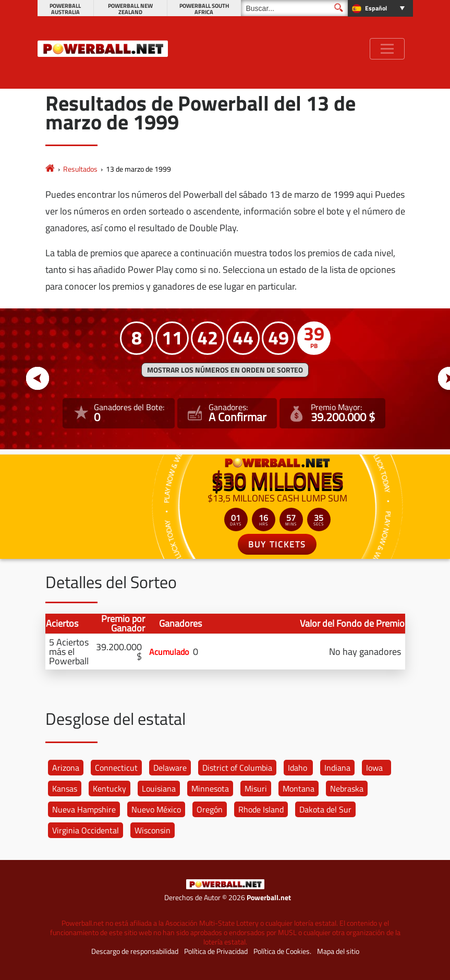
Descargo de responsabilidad (135, 951)
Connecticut (116, 768)
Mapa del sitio (338, 951)
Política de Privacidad (216, 951)
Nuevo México (156, 809)
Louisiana (159, 788)
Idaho (297, 768)
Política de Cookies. (282, 951)
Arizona (66, 768)
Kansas (65, 788)
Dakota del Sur (325, 809)
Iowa (374, 768)
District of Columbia (237, 768)
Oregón (210, 809)
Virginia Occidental (86, 830)
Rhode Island (261, 809)
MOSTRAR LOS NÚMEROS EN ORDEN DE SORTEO (225, 370)
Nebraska (347, 788)
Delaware (170, 768)
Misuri (256, 788)
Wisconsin (153, 830)
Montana (299, 788)
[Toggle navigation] (387, 49)
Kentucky (110, 788)
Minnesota (210, 788)
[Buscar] (294, 8)
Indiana (337, 768)
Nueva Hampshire (84, 809)
